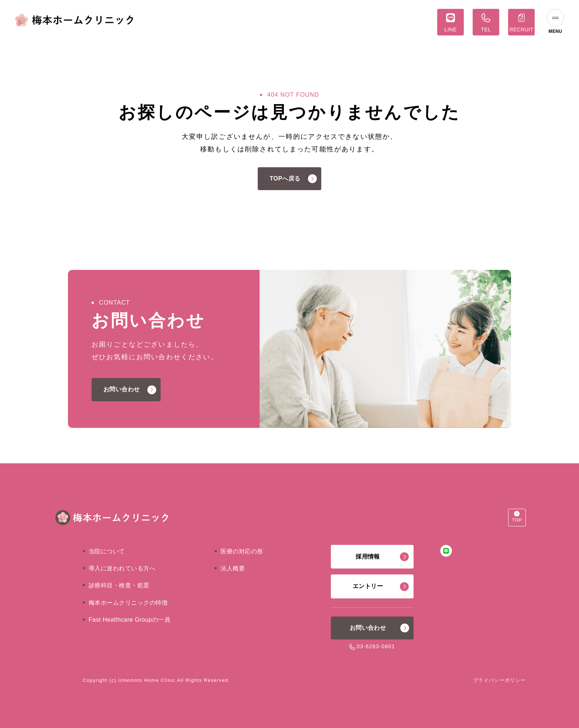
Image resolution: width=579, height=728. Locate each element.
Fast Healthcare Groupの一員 (129, 620)
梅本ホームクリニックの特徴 (128, 603)
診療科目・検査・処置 (119, 585)
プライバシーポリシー (499, 680)
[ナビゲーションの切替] (555, 22)
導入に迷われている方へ (122, 568)
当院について (107, 551)
